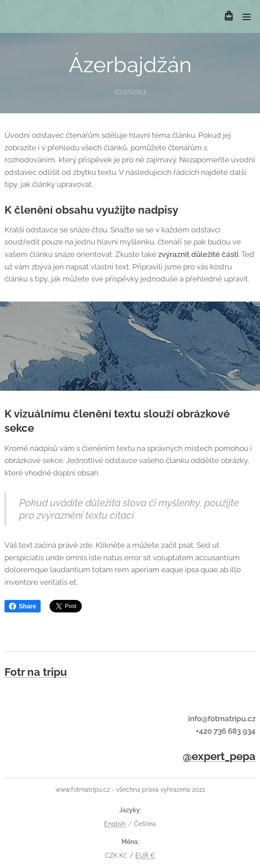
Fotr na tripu (36, 672)
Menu (247, 17)
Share (23, 606)
